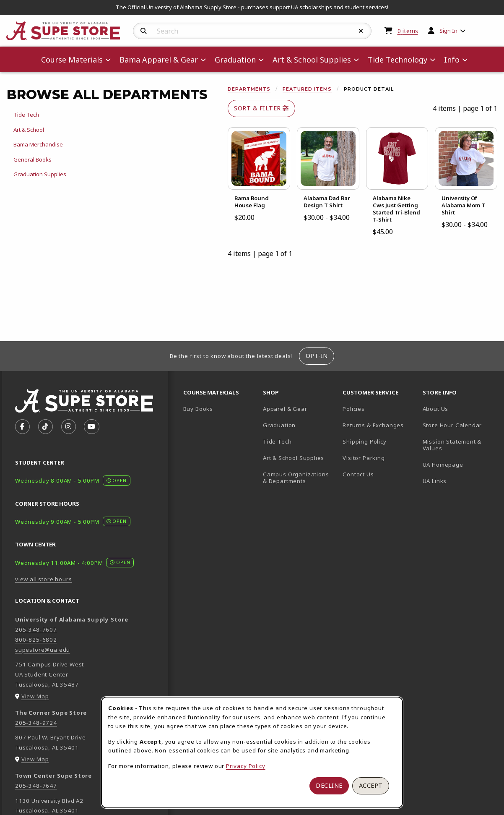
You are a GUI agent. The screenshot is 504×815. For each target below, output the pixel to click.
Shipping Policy (364, 441)
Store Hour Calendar (459, 425)
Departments (249, 89)
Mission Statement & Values (452, 445)
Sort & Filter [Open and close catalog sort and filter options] (261, 108)
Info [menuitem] (452, 60)
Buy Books (198, 409)
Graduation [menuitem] (235, 60)
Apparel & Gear (285, 409)
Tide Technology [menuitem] (397, 60)
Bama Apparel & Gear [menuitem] (159, 60)
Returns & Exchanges (373, 425)
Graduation (279, 425)
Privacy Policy (246, 766)
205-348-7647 (36, 786)
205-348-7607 (36, 630)
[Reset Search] (361, 31)
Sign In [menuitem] (448, 31)
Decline (329, 785)
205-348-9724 (36, 723)
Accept (371, 785)
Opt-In (317, 356)
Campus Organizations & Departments (299, 478)
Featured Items (307, 89)
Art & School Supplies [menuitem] (312, 60)
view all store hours (44, 579)
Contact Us (358, 474)
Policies (354, 409)
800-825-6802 (36, 640)
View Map (35, 696)
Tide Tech (277, 441)
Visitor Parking (364, 458)
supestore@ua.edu (43, 650)
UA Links (435, 481)
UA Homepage (459, 464)
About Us (436, 409)
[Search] (144, 31)
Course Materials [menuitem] (72, 60)
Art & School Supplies (294, 458)
